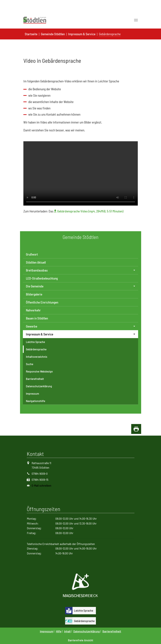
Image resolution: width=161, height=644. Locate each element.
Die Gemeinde (35, 286)
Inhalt (67, 631)
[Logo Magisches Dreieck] (80, 586)
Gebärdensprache (36, 349)
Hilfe (59, 631)
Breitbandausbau (37, 270)
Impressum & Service (40, 334)
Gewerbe (32, 326)
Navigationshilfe (35, 401)
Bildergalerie (34, 294)
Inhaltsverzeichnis (37, 357)
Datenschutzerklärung (39, 386)
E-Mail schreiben (41, 485)
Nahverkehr (33, 310)
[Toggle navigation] (136, 20)
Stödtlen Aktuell (36, 262)
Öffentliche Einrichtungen (42, 302)
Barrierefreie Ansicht (81, 640)
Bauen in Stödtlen (37, 318)
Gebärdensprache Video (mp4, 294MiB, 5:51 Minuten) (90, 211)
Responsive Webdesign (39, 371)
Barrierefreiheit (35, 379)
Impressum (32, 393)
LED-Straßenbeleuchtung (42, 278)
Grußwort (32, 254)
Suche (30, 364)
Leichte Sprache (35, 342)
